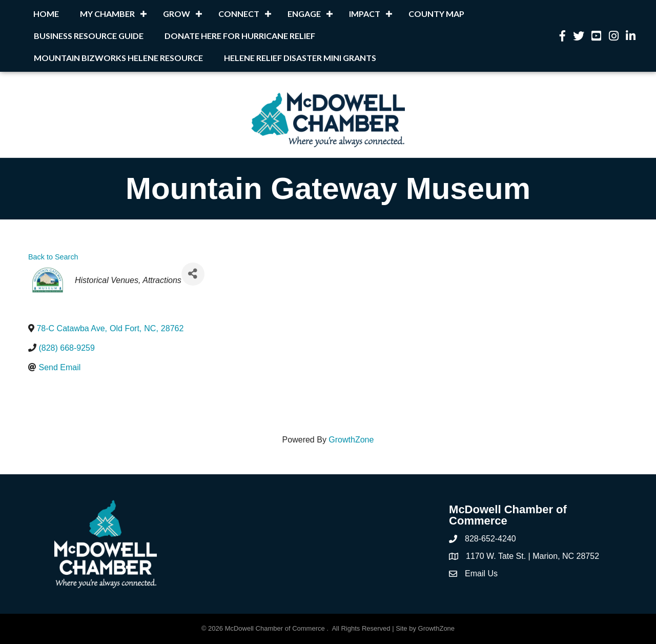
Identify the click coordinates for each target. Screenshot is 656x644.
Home (46, 14)
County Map (436, 14)
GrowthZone (351, 440)
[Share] (193, 274)
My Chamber (107, 14)
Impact (365, 14)
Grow (177, 14)
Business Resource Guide (89, 36)
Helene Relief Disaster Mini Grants (300, 58)
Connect (239, 14)
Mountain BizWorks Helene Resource (118, 58)
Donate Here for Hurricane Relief (240, 36)
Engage (304, 14)
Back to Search (53, 257)
